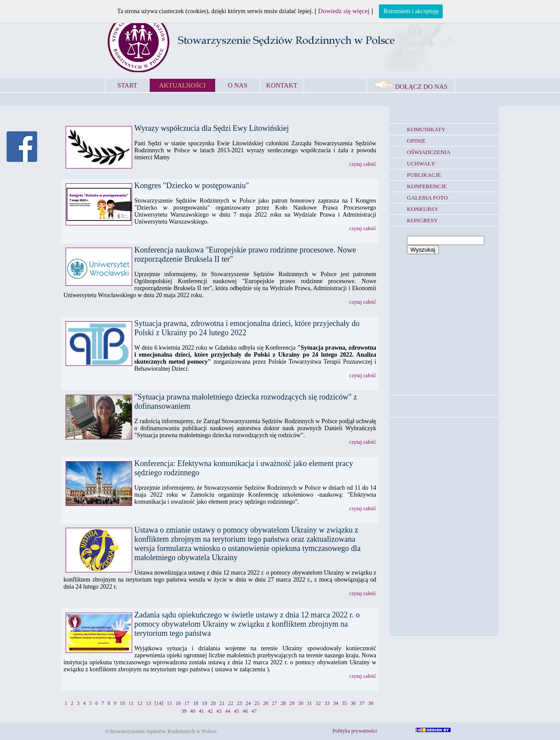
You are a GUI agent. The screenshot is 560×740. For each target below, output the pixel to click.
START (127, 85)
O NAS (238, 85)
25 (257, 703)
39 (184, 711)
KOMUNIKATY (426, 129)
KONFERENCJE (427, 186)
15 (169, 703)
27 (274, 703)
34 (336, 703)
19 (204, 703)
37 (362, 703)
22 (231, 703)
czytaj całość (363, 164)
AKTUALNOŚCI (183, 85)
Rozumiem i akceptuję (411, 11)
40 (193, 711)
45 (237, 711)
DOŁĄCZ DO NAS (411, 87)
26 (266, 703)
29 (292, 703)
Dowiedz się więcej (344, 11)
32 (318, 703)
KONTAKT (282, 85)
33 (327, 703)
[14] (159, 703)
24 (248, 703)
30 (301, 703)
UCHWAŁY (421, 163)
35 (344, 703)
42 (210, 711)
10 (122, 703)
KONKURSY (423, 209)
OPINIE (416, 141)
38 (371, 703)
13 (148, 703)
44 (228, 711)
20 (213, 703)
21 (222, 703)
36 (353, 703)
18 (196, 703)
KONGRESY (422, 220)
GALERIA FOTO (427, 198)
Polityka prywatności (355, 731)
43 (219, 711)
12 (140, 703)
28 (283, 703)
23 (239, 703)
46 (245, 711)
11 (131, 703)
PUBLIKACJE (424, 175)
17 (187, 703)
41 (202, 711)
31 (309, 703)
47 (254, 711)
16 (178, 703)
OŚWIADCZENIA (429, 152)
